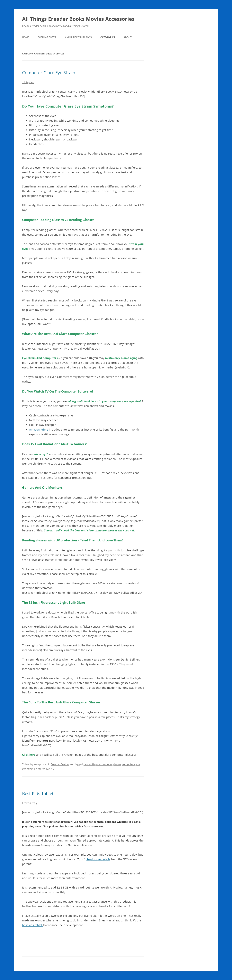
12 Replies (28, 82)
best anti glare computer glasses (102, 764)
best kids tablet (33, 925)
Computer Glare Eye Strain (49, 72)
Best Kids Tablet (38, 793)
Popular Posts (47, 37)
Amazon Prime (39, 429)
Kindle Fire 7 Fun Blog (78, 37)
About (128, 37)
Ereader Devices (60, 764)
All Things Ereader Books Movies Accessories (78, 19)
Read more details (98, 859)
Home (26, 37)
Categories (108, 37)
